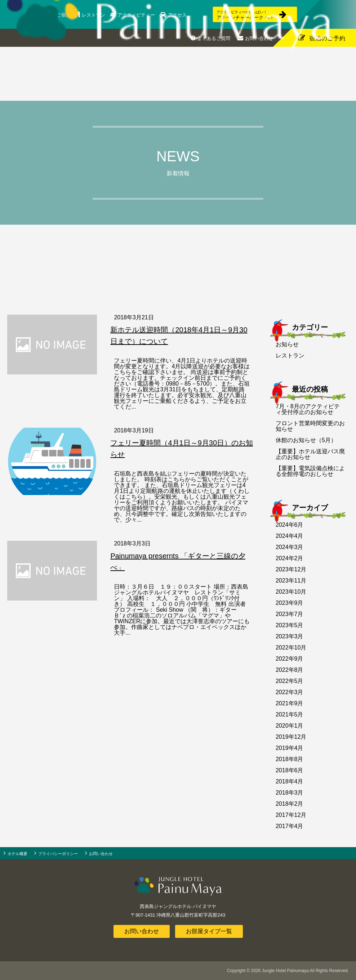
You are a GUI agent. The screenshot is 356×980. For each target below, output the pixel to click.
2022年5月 (290, 681)
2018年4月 (290, 781)
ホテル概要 (17, 854)
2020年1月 (290, 726)
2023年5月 (290, 625)
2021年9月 (290, 703)
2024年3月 (290, 547)
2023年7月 (290, 614)
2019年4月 (290, 748)
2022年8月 (290, 670)
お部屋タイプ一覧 (209, 931)
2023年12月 (291, 569)
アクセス (181, 15)
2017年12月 (291, 815)
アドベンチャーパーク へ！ (239, 15)
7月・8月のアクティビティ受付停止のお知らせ (308, 409)
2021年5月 (290, 714)
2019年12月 (291, 737)
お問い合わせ (259, 38)
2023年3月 (290, 636)
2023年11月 (291, 581)
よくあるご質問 (214, 38)
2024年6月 (290, 525)
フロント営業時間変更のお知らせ (310, 426)
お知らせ (287, 344)
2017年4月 (290, 826)
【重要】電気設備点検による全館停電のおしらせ (310, 471)
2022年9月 (290, 659)
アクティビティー (141, 15)
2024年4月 (290, 536)
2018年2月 (290, 804)
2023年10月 (291, 592)
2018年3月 (290, 793)
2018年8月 (290, 759)
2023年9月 (290, 603)
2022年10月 (291, 648)
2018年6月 (290, 770)
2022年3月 (290, 692)
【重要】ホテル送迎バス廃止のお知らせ (310, 454)
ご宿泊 (69, 15)
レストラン (98, 15)
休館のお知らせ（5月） (306, 440)
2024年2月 (290, 558)
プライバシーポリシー (58, 854)
